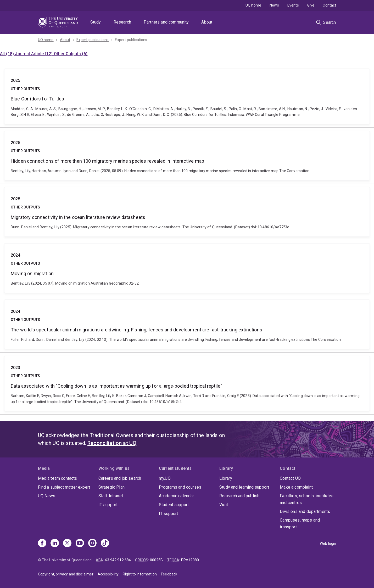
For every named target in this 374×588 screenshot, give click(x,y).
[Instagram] (92, 544)
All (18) (7, 54)
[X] (67, 544)
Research (122, 22)
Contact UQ (290, 478)
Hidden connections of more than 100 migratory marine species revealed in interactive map (187, 156)
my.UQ (165, 478)
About (207, 22)
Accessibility (108, 574)
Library (226, 478)
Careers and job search (120, 478)
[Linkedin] (55, 544)
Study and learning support (244, 487)
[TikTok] (105, 544)
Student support (174, 505)
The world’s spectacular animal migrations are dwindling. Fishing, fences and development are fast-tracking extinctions (187, 324)
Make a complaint (296, 487)
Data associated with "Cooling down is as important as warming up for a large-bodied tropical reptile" (187, 383)
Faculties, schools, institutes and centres (307, 499)
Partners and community (166, 22)
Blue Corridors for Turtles (187, 96)
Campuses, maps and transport (300, 524)
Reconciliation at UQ (112, 443)
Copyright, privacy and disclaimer (66, 574)
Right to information (140, 574)
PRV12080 (190, 560)
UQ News (47, 496)
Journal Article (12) (34, 54)
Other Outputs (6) (71, 54)
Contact (329, 5)
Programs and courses (180, 487)
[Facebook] (42, 544)
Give (311, 5)
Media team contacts (58, 478)
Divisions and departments (305, 511)
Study (96, 22)
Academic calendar (177, 496)
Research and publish (239, 496)
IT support (108, 505)
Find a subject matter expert (64, 487)
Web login (328, 544)
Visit (224, 505)
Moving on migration (187, 268)
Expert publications (93, 40)
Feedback (169, 574)
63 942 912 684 (118, 560)
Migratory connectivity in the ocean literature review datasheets (187, 212)
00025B (157, 560)
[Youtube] (80, 544)
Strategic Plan (111, 487)
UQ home (253, 5)
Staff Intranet (111, 496)
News (274, 5)
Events (293, 5)
